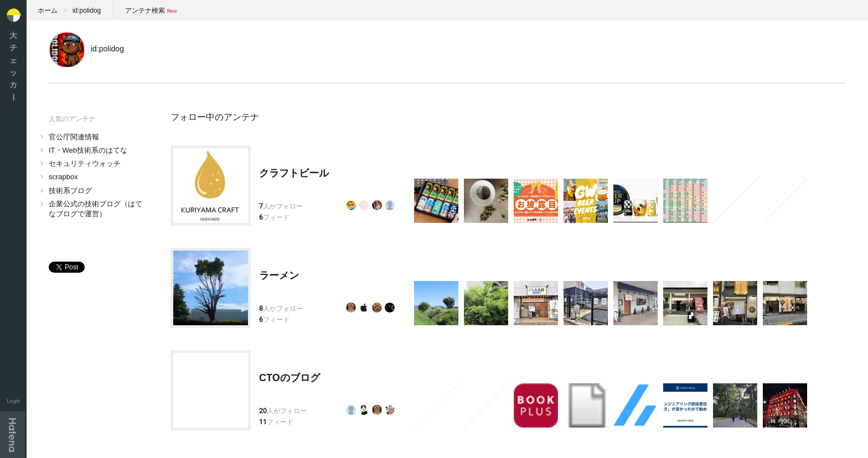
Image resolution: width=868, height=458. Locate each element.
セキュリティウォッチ (85, 163)
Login (14, 401)
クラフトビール (294, 173)
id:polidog (87, 11)
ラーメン (279, 275)
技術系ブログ (70, 191)
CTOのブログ (290, 378)
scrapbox (63, 177)
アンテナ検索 (145, 11)
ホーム (48, 11)
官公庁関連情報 (74, 137)
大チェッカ (13, 66)
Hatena (12, 435)
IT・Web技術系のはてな (88, 150)
